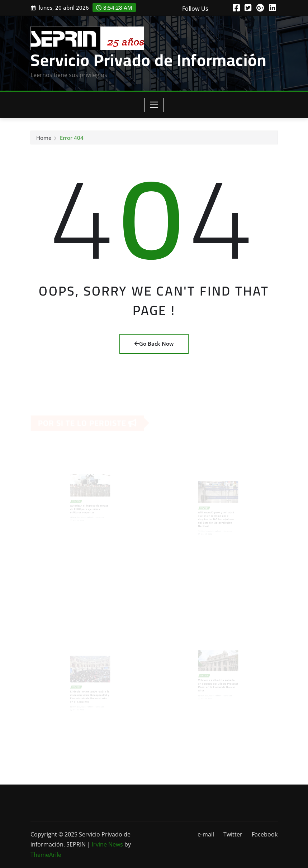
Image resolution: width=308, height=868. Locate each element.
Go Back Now (154, 344)
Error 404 (72, 139)
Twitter (233, 834)
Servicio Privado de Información (148, 60)
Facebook (265, 834)
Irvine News (107, 844)
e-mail (206, 834)
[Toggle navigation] (154, 105)
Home (44, 139)
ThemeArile (46, 855)
